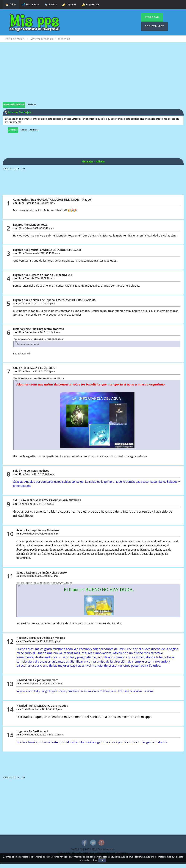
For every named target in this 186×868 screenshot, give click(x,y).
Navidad (22, 680)
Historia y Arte (22, 329)
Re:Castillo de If (38, 731)
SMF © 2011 (91, 849)
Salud (17, 368)
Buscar (51, 5)
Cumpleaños (21, 200)
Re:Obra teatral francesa (49, 329)
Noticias (21, 638)
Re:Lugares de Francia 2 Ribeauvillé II (49, 275)
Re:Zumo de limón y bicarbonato (46, 573)
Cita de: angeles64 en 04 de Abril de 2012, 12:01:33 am (38, 339)
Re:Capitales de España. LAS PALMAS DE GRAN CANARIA (60, 300)
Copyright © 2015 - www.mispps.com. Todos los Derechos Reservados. (93, 853)
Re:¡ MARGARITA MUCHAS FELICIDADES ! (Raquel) (62, 200)
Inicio (11, 5)
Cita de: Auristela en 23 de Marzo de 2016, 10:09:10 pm (39, 378)
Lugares (18, 225)
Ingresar (69, 5)
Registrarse (90, 5)
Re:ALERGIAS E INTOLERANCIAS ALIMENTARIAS (52, 500)
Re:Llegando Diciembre (44, 680)
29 (23, 169)
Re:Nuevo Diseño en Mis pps (47, 638)
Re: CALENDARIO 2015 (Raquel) (49, 706)
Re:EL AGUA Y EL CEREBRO (39, 368)
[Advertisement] (93, 76)
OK (102, 860)
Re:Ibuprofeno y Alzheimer (43, 530)
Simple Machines (107, 849)
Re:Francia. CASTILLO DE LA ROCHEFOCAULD (53, 250)
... (21, 169)
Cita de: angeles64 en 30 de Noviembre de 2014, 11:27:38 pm (45, 583)
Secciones (30, 5)
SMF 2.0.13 (77, 849)
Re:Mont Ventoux (36, 225)
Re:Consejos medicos (36, 471)
